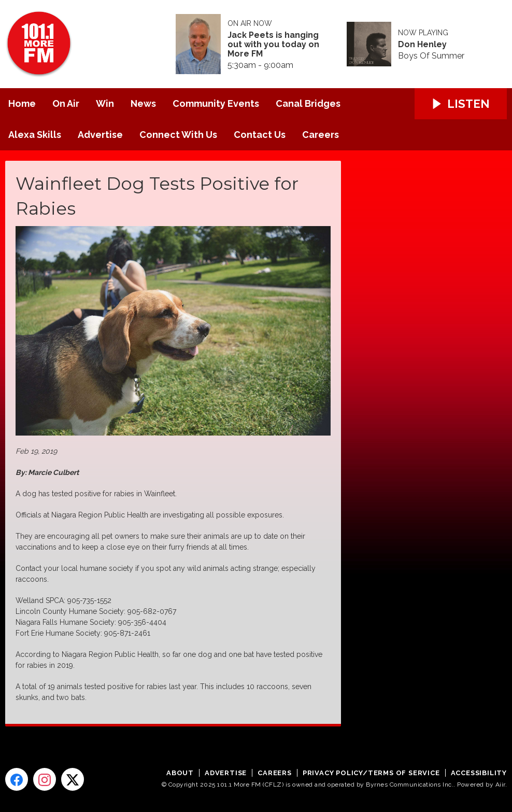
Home (22, 103)
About (180, 773)
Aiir (500, 785)
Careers (321, 135)
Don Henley (422, 45)
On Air (66, 103)
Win (105, 103)
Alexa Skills (35, 135)
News (143, 103)
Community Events (216, 103)
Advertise (100, 135)
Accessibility (479, 773)
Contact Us (260, 135)
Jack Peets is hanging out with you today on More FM (273, 45)
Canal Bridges (308, 103)
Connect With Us (178, 135)
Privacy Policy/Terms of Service (371, 773)
